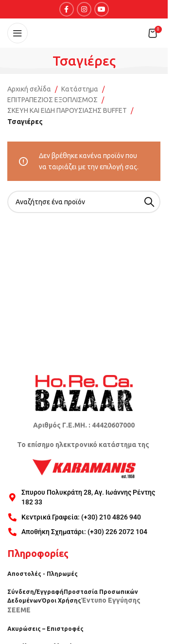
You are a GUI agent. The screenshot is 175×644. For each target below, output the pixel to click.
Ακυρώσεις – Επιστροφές (45, 629)
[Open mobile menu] (17, 33)
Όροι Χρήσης (61, 600)
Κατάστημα (80, 89)
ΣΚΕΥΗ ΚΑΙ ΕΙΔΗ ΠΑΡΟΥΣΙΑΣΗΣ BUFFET (67, 110)
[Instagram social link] (84, 9)
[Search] (84, 202)
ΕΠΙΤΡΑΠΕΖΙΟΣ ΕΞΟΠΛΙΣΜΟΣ (52, 100)
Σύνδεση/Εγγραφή (35, 592)
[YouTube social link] (102, 9)
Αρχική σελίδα (29, 89)
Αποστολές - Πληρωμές (43, 574)
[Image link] (84, 393)
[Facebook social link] (67, 9)
